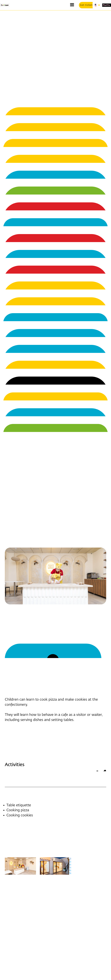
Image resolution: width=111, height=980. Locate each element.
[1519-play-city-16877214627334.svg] (106, 5)
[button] (72, 5)
